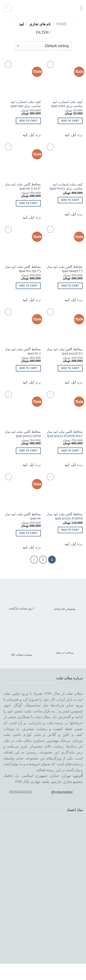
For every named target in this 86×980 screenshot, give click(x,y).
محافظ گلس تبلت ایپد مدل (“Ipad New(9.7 (65, 269)
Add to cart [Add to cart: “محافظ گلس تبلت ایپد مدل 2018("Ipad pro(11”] (28, 450)
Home (61, 24)
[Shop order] (43, 46)
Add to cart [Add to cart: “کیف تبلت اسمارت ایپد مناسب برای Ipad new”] (28, 121)
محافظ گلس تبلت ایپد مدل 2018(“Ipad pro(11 (23, 434)
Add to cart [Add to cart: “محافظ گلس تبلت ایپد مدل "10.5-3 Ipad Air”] (28, 203)
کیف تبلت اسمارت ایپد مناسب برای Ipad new (26, 104)
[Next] (34, 560)
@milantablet (62, 792)
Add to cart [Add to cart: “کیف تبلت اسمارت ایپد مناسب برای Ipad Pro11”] (70, 200)
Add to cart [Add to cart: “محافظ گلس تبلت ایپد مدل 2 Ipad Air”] (28, 368)
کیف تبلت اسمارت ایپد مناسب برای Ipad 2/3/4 (67, 104)
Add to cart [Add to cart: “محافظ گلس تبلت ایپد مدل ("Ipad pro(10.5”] (70, 368)
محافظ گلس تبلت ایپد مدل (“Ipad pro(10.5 (65, 351)
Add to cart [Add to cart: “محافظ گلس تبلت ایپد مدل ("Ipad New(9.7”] (70, 286)
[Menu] (80, 8)
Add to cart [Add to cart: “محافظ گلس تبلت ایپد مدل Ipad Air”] (28, 533)
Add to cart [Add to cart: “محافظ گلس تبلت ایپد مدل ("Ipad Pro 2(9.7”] (28, 286)
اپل (74, 135)
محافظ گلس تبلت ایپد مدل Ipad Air (23, 516)
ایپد (67, 135)
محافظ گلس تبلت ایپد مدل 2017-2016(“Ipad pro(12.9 (65, 434)
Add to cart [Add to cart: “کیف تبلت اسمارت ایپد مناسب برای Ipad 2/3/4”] (70, 121)
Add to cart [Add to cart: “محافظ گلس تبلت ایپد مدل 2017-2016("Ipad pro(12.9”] (70, 450)
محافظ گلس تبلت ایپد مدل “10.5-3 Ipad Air (23, 186)
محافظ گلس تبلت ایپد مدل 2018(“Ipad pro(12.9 (65, 516)
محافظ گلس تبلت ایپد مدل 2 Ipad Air (23, 351)
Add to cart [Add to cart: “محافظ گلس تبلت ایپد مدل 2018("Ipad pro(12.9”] (70, 530)
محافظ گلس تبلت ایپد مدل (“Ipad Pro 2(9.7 (23, 269)
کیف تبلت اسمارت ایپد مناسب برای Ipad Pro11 (66, 186)
